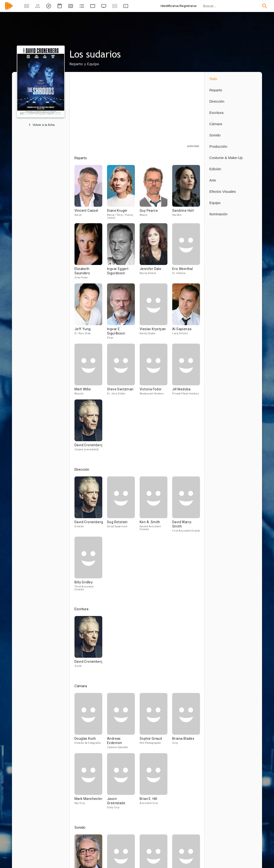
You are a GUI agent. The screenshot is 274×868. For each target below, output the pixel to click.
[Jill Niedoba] (186, 372)
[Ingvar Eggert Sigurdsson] (123, 253)
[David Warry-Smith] (186, 507)
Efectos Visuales (223, 191)
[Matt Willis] (91, 372)
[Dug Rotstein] (123, 507)
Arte (213, 180)
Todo (213, 79)
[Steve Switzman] (123, 372)
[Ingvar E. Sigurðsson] (123, 314)
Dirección (217, 101)
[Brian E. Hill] (154, 783)
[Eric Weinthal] (186, 253)
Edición (215, 169)
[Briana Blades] (186, 723)
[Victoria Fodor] (156, 372)
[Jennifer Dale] (156, 253)
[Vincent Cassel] (91, 194)
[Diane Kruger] (123, 194)
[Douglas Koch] (91, 723)
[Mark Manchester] (91, 783)
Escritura (216, 113)
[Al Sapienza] (186, 314)
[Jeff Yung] (91, 314)
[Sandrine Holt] (186, 194)
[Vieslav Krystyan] (156, 314)
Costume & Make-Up (226, 158)
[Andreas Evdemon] (123, 723)
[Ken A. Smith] (156, 507)
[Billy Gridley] (88, 566)
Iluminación (218, 214)
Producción (218, 146)
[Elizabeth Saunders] (91, 253)
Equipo (215, 203)
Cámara (216, 124)
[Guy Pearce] (156, 194)
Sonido (215, 135)
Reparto (216, 90)
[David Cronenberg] (88, 427)
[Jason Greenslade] (123, 783)
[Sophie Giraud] (156, 723)
